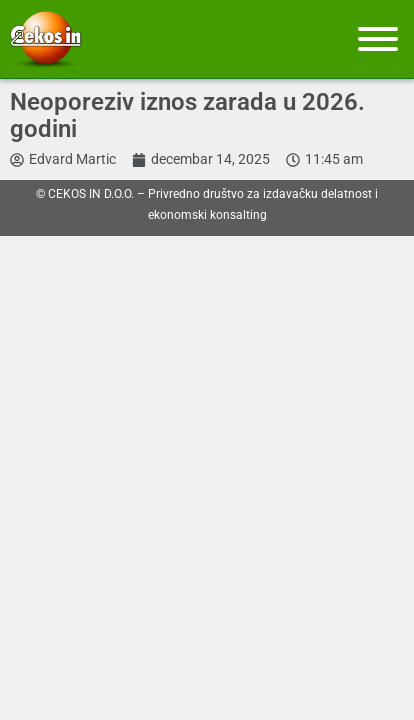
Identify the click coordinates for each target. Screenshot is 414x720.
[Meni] (378, 39)
